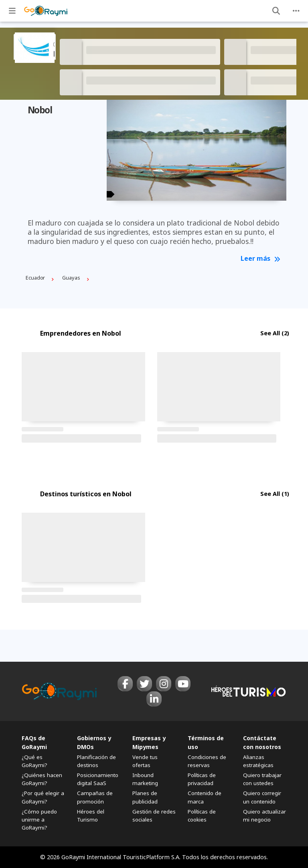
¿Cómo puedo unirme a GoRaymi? (39, 820)
